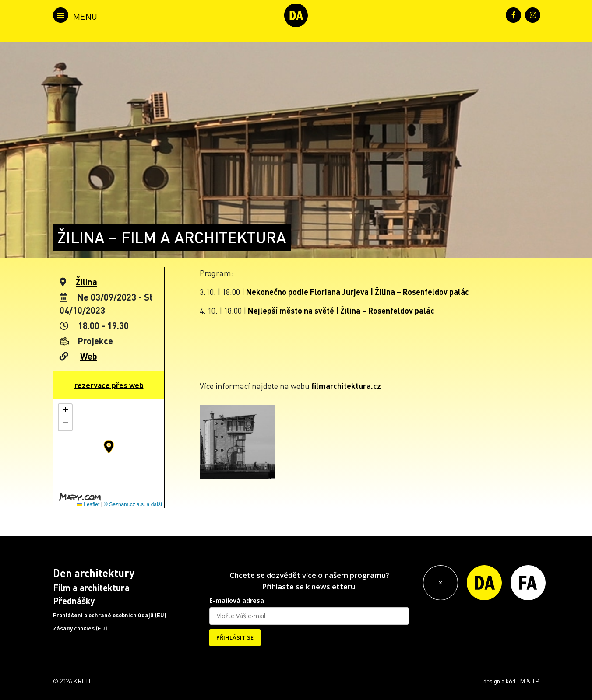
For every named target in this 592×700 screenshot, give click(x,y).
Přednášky (74, 601)
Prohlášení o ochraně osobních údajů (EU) (110, 615)
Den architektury (94, 573)
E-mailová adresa (237, 600)
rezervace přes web (109, 385)
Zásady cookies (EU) (80, 628)
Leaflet (88, 504)
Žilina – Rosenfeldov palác (422, 292)
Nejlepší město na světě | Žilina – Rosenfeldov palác (341, 310)
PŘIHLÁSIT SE (235, 637)
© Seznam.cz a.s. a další (133, 504)
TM (521, 681)
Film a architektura (91, 588)
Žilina (86, 282)
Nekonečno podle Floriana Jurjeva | (310, 292)
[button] (109, 447)
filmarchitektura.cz (346, 386)
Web (89, 356)
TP (536, 681)
